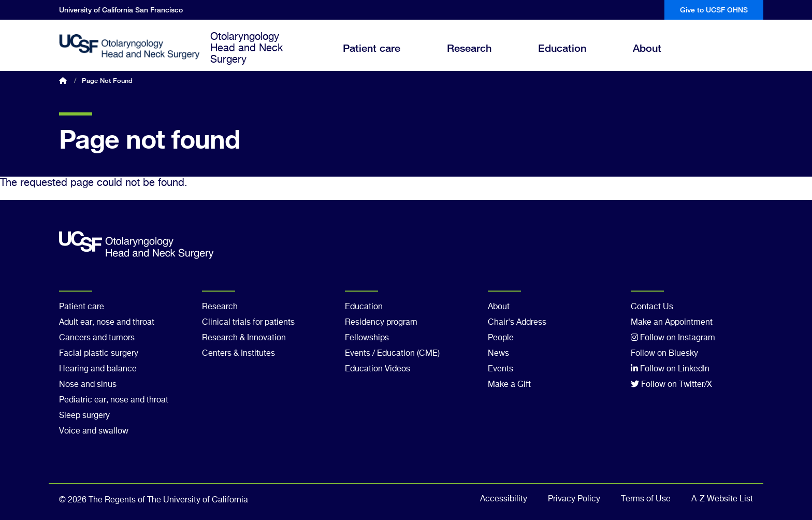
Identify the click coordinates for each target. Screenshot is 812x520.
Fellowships (367, 338)
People (501, 338)
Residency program (381, 323)
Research (477, 57)
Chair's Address (517, 323)
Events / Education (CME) (392, 354)
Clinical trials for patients (248, 323)
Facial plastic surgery (99, 354)
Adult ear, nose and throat (107, 323)
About (655, 57)
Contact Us (652, 307)
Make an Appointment (672, 323)
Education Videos (378, 369)
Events (501, 369)
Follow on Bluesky (664, 354)
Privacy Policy (574, 499)
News (498, 354)
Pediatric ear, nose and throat (114, 400)
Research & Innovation (244, 338)
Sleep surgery (84, 416)
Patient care (379, 57)
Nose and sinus (88, 385)
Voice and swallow (94, 431)
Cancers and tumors (97, 338)
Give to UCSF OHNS (714, 10)
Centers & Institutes (238, 354)
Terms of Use (646, 499)
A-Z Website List (722, 499)
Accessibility (504, 499)
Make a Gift (509, 385)
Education (570, 57)
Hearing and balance (98, 369)
